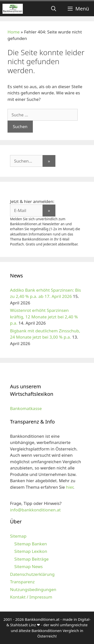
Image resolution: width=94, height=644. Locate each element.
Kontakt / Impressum (31, 597)
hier (70, 487)
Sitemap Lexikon (31, 551)
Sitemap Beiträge (31, 559)
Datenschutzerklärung (32, 574)
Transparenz (22, 582)
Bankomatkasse (26, 408)
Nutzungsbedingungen (33, 589)
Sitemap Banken (31, 544)
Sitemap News (28, 566)
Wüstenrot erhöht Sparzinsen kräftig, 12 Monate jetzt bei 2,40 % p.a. (44, 317)
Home (14, 32)
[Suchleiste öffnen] (54, 9)
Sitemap (18, 536)
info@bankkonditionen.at (35, 510)
